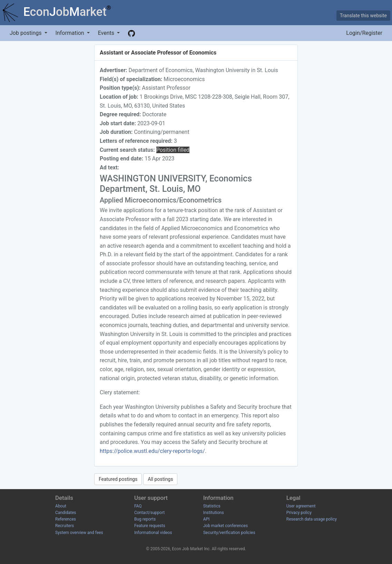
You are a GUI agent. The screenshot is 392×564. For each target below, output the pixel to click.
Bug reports (145, 519)
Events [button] (107, 33)
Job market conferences (226, 526)
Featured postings (118, 479)
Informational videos (153, 533)
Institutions (214, 513)
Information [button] (71, 33)
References (66, 519)
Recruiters (65, 526)
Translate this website (363, 16)
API (207, 519)
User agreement (301, 506)
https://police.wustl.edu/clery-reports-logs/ (152, 451)
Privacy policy (299, 513)
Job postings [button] (26, 33)
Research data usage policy (312, 519)
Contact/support (149, 513)
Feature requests (150, 526)
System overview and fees (79, 533)
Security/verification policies (229, 533)
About (61, 506)
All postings (160, 479)
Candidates (66, 513)
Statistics (212, 506)
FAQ (138, 506)
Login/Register (364, 33)
